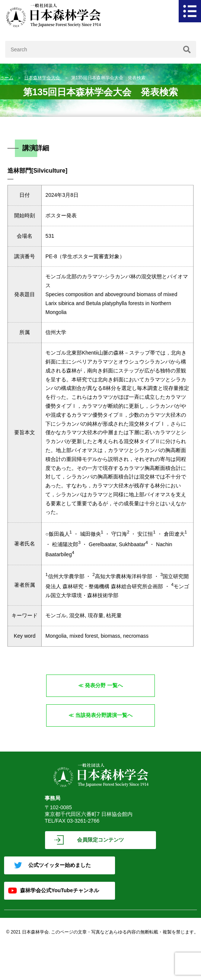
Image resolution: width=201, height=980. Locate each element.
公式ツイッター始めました (60, 865)
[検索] (187, 49)
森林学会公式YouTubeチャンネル (60, 890)
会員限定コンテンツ (100, 840)
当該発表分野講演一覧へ (104, 715)
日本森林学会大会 (43, 78)
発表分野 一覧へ (104, 685)
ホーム (7, 78)
